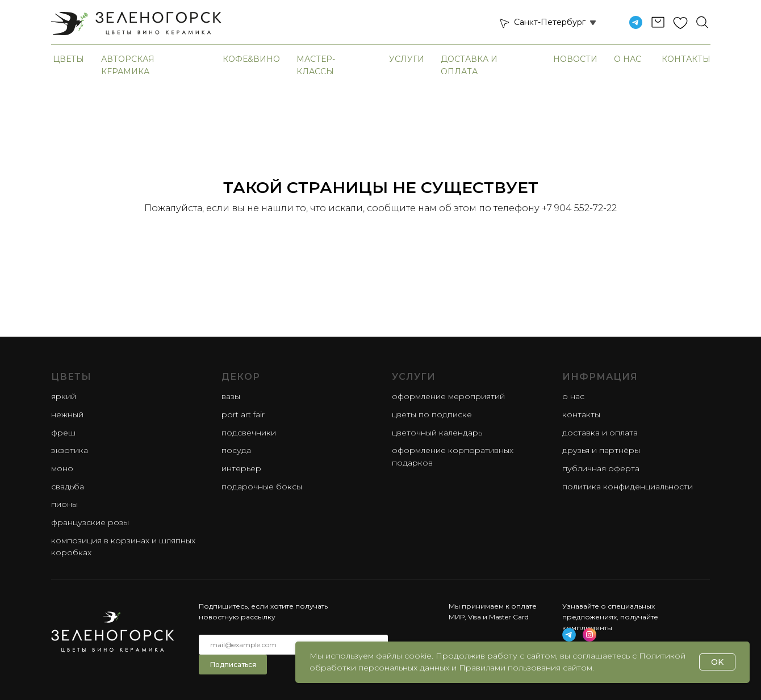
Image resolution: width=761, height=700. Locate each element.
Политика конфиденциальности (628, 487)
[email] (293, 645)
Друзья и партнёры (601, 450)
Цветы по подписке (432, 414)
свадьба (68, 487)
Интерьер (241, 468)
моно (62, 468)
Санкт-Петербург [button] (550, 22)
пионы (64, 504)
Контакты (686, 59)
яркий (64, 396)
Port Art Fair (243, 414)
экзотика (70, 450)
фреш (63, 433)
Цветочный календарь (437, 433)
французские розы (90, 522)
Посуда (236, 450)
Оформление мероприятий (448, 396)
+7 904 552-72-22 (579, 208)
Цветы (68, 59)
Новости (575, 59)
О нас (628, 59)
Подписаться (233, 665)
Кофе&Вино (251, 59)
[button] (504, 23)
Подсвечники (249, 433)
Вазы (231, 396)
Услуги (407, 59)
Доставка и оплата (600, 433)
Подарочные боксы (262, 487)
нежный (67, 414)
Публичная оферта (601, 468)
